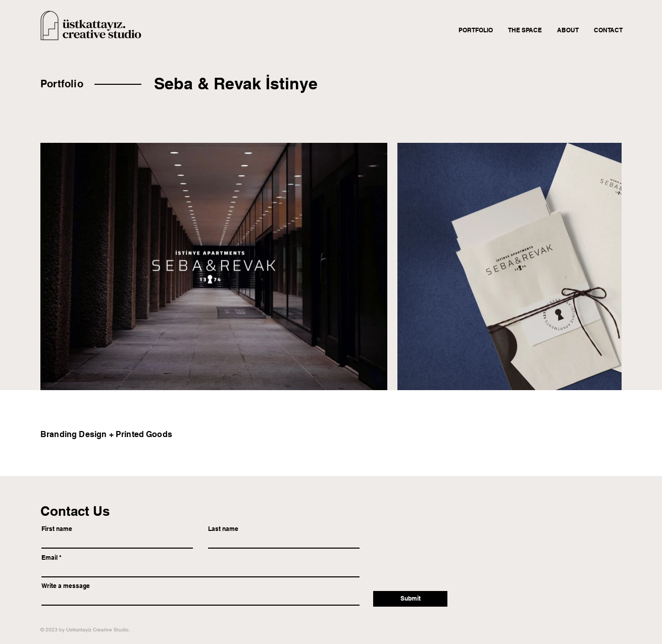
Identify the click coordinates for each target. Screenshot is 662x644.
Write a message (66, 586)
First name (57, 529)
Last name (223, 529)
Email (49, 558)
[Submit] (410, 599)
